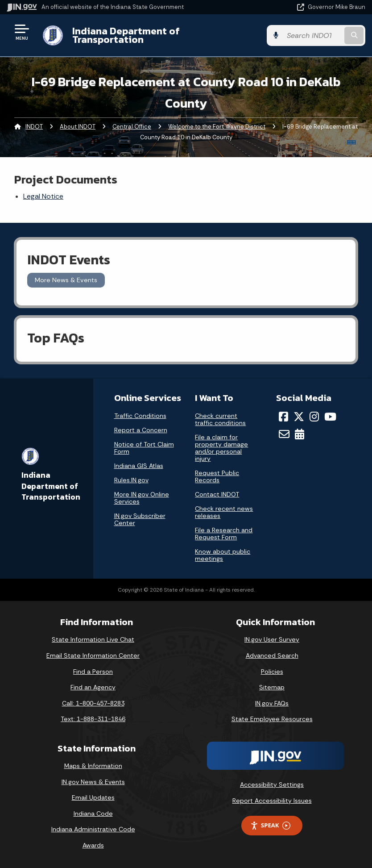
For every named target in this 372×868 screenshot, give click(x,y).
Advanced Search (272, 655)
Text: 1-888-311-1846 (93, 719)
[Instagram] (314, 417)
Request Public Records (217, 476)
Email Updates (93, 797)
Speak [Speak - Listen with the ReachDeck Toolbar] (270, 825)
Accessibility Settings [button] (272, 785)
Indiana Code (93, 814)
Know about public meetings (223, 555)
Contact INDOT (217, 494)
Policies (272, 672)
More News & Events (66, 280)
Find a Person (93, 672)
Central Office (132, 127)
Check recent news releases (224, 512)
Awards (93, 845)
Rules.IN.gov (131, 480)
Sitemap (272, 687)
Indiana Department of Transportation (126, 35)
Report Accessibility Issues (272, 801)
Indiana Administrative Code (93, 829)
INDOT (34, 127)
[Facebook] (283, 417)
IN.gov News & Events (93, 782)
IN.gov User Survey (272, 639)
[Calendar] (300, 434)
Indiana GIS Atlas (139, 466)
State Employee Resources (272, 719)
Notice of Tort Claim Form (144, 448)
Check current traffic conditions (220, 419)
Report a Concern (141, 430)
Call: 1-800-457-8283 (93, 703)
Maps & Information (93, 766)
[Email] (284, 434)
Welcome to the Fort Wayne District (217, 127)
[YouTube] (330, 417)
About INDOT (78, 127)
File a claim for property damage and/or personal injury (221, 448)
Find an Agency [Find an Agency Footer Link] (93, 687)
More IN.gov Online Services (142, 498)
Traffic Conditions (140, 416)
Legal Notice (43, 196)
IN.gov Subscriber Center (140, 519)
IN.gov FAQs (272, 703)
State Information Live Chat (93, 639)
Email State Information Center (93, 655)
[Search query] (312, 35)
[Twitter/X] (299, 417)
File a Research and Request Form (224, 534)
